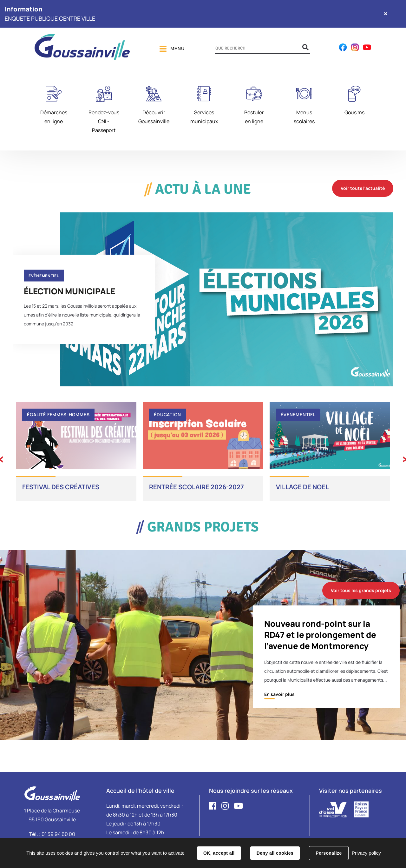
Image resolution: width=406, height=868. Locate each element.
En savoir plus (279, 694)
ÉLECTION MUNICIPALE (69, 291)
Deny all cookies (275, 853)
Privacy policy (366, 853)
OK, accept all (219, 853)
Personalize (329, 853)
